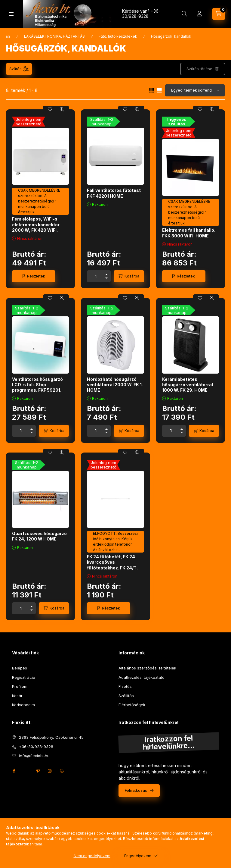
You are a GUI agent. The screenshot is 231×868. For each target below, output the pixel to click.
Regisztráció (24, 677)
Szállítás (126, 696)
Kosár (17, 696)
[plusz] (106, 273)
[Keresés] (184, 14)
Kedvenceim (23, 705)
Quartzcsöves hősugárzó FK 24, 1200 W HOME (39, 536)
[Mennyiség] (96, 276)
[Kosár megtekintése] (219, 14)
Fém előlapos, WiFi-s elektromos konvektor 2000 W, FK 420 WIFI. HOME (36, 227)
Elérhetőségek (132, 705)
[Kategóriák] (11, 14)
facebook (14, 771)
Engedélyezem (138, 856)
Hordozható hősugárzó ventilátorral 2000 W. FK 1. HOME (115, 385)
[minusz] (106, 279)
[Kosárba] (129, 276)
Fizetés (125, 686)
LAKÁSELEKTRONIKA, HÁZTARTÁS (54, 36)
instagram (50, 771)
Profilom (20, 686)
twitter (26, 771)
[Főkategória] (8, 36)
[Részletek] (34, 276)
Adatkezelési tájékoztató (142, 677)
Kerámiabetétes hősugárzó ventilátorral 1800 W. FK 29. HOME (188, 385)
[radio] (159, 90)
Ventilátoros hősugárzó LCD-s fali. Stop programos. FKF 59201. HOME (37, 387)
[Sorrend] (195, 90)
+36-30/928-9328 (141, 14)
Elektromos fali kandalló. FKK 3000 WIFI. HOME (189, 233)
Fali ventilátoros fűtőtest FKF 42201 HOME (114, 193)
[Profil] (199, 14)
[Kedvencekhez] (50, 109)
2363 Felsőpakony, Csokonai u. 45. (52, 737)
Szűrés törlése (199, 69)
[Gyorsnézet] (62, 109)
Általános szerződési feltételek (147, 668)
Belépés (20, 668)
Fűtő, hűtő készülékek (118, 36)
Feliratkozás (136, 790)
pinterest (38, 771)
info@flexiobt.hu (34, 756)
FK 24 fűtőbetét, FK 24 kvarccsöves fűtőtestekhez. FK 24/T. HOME (112, 565)
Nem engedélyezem (92, 856)
